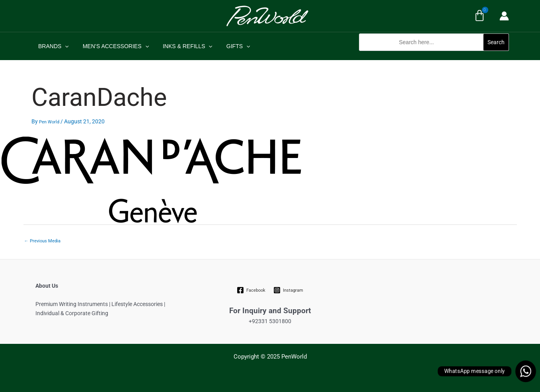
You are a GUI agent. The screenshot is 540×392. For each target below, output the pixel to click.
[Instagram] (289, 290)
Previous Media (42, 241)
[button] (434, 55)
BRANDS (52, 46)
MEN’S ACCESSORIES (111, 46)
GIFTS (228, 46)
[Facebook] (251, 290)
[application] (64, 46)
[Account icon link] (504, 16)
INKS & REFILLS (180, 46)
